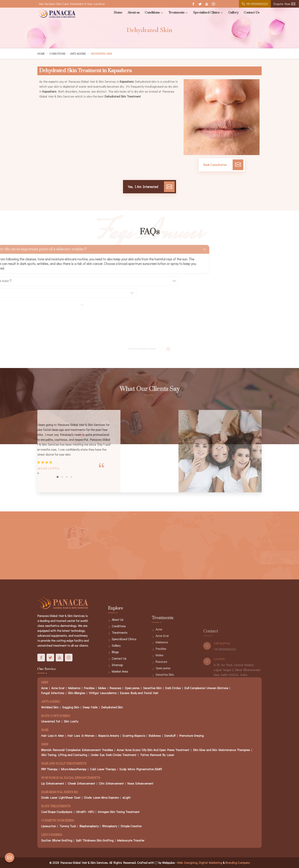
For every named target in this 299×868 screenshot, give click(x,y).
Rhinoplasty (110, 826)
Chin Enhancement (111, 783)
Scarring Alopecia (134, 736)
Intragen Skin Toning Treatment (119, 812)
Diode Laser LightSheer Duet (61, 797)
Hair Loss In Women (81, 736)
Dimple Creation (131, 826)
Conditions (154, 13)
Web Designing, (188, 863)
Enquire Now (284, 4)
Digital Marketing (211, 863)
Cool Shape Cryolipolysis (57, 812)
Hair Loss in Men (53, 736)
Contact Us (252, 13)
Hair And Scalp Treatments (64, 764)
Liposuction (49, 826)
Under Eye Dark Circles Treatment (114, 755)
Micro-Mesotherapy (74, 769)
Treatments (178, 13)
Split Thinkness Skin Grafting (95, 840)
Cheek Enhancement (81, 783)
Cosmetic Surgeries (58, 821)
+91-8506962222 (255, 4)
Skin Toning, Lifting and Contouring (64, 755)
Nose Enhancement (140, 783)
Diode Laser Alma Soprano (101, 797)
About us (134, 13)
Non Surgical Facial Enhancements (71, 778)
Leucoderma (52, 835)
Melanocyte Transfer (131, 840)
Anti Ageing (78, 54)
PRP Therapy (49, 769)
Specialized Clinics (208, 13)
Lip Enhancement (53, 783)
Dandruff (170, 736)
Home (118, 13)
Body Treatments (56, 807)
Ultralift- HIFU (85, 812)
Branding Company (238, 863)
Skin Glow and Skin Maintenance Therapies (221, 750)
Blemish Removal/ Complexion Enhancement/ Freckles (77, 750)
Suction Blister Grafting (57, 840)
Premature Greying (191, 736)
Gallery (233, 13)
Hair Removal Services (60, 792)
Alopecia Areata (108, 736)
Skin (45, 745)
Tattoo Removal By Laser (157, 755)
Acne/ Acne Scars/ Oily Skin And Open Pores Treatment (153, 750)
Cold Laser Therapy (103, 769)
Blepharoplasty (89, 826)
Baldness (155, 736)
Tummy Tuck (68, 826)
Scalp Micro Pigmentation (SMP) (141, 769)
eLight (127, 797)
